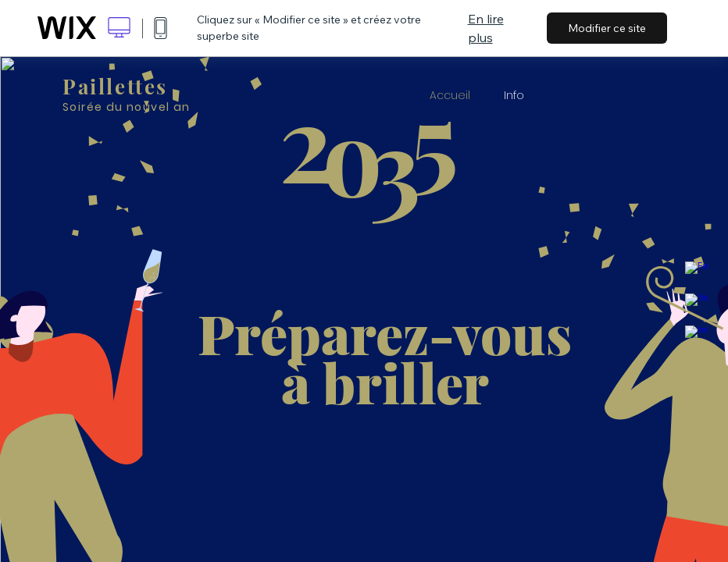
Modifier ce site (607, 28)
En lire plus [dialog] (486, 28)
